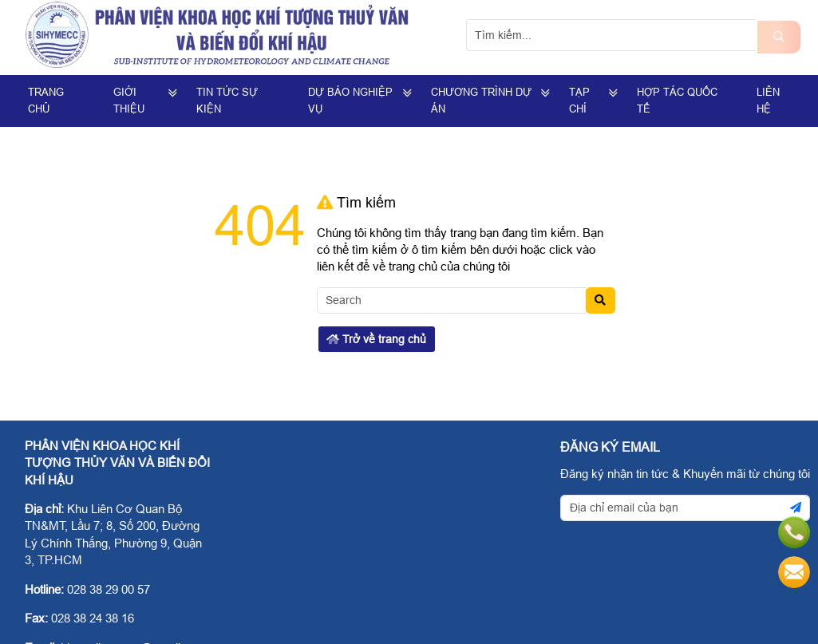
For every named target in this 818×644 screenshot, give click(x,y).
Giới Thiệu (129, 101)
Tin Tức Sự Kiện (227, 101)
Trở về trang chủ (376, 339)
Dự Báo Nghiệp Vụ (350, 101)
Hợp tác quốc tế (677, 101)
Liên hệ (768, 101)
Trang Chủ (46, 101)
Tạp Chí (579, 101)
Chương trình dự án (481, 101)
